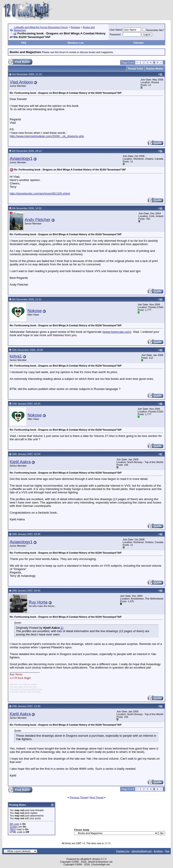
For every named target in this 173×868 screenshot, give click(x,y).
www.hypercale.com (117, 332)
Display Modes (155, 69)
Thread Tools (135, 69)
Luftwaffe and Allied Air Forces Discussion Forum (41, 27)
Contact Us (123, 851)
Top (167, 851)
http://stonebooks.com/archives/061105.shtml (40, 194)
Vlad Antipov (21, 82)
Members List (76, 43)
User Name (116, 30)
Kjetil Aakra (20, 462)
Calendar (138, 43)
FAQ (24, 43)
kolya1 (16, 356)
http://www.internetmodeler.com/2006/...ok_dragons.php (47, 136)
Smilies (14, 827)
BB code (14, 824)
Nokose (35, 311)
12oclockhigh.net (141, 851)
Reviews (75, 27)
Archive (158, 851)
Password (115, 34)
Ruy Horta (38, 602)
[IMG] (13, 829)
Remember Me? (153, 30)
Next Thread (97, 797)
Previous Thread (79, 797)
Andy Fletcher (38, 220)
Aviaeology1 (21, 158)
